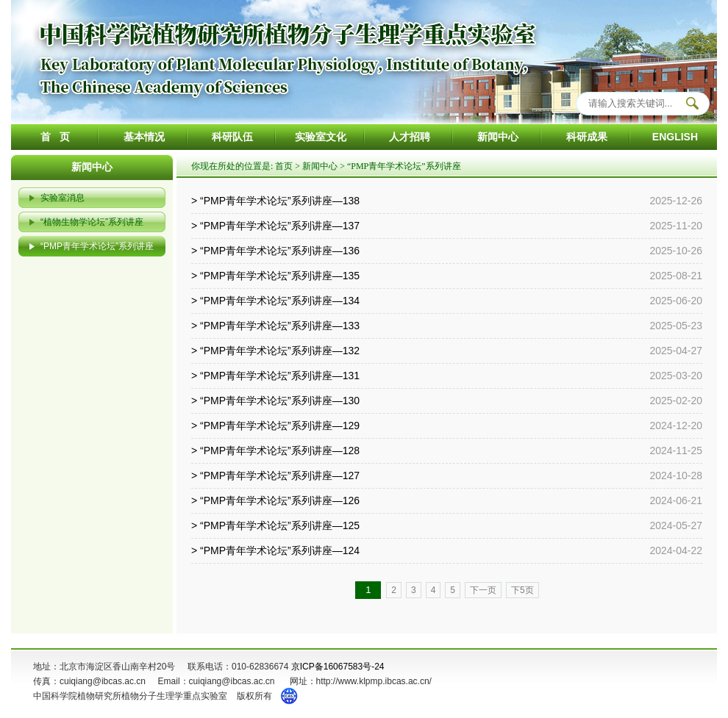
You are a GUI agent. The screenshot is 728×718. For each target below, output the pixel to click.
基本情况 (144, 137)
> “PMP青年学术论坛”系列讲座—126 (275, 500)
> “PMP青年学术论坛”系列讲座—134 (275, 301)
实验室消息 (63, 198)
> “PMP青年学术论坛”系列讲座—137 (275, 226)
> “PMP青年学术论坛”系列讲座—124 (275, 550)
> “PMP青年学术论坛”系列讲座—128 (275, 450)
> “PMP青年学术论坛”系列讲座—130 (275, 401)
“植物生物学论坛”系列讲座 (92, 222)
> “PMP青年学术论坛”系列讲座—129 (275, 426)
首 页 (55, 137)
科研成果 (587, 137)
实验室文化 (321, 137)
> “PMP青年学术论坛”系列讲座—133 (275, 326)
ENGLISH (675, 137)
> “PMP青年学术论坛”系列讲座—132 (275, 351)
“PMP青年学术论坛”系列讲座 (97, 246)
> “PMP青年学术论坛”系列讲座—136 (275, 251)
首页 (284, 166)
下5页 (522, 590)
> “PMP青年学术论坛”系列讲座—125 (275, 525)
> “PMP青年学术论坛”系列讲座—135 (275, 276)
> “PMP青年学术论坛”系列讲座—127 (275, 475)
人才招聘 (410, 137)
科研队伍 (232, 137)
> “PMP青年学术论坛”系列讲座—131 (275, 376)
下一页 (483, 590)
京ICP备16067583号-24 (338, 667)
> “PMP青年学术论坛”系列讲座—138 (275, 201)
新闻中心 (498, 137)
